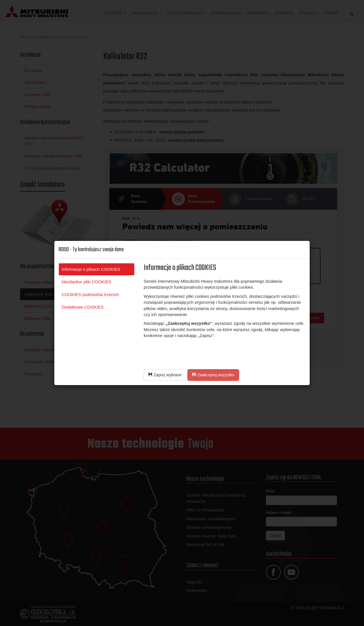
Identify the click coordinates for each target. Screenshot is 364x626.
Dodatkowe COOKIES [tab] (83, 307)
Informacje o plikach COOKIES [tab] (91, 269)
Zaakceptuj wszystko (213, 375)
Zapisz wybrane (165, 375)
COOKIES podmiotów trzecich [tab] (90, 295)
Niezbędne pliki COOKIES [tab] (86, 282)
